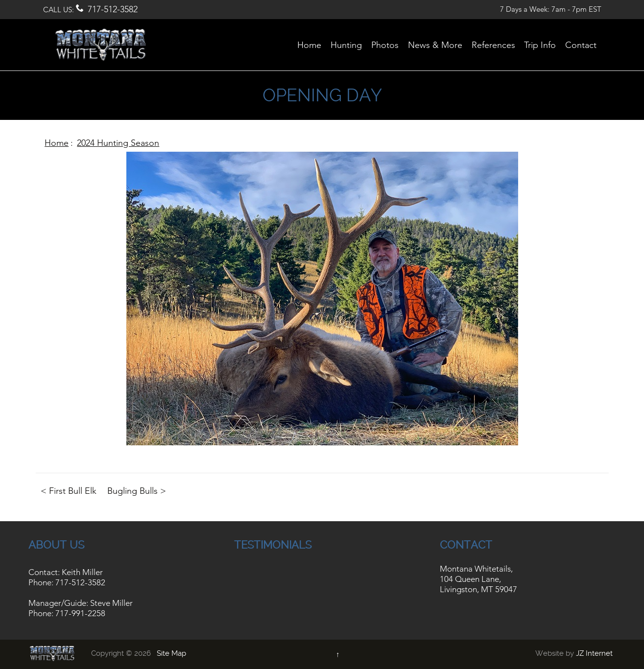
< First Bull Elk (69, 491)
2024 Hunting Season (118, 143)
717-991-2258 (80, 613)
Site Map (171, 653)
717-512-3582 (113, 9)
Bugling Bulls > (137, 491)
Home (57, 143)
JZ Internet (594, 653)
